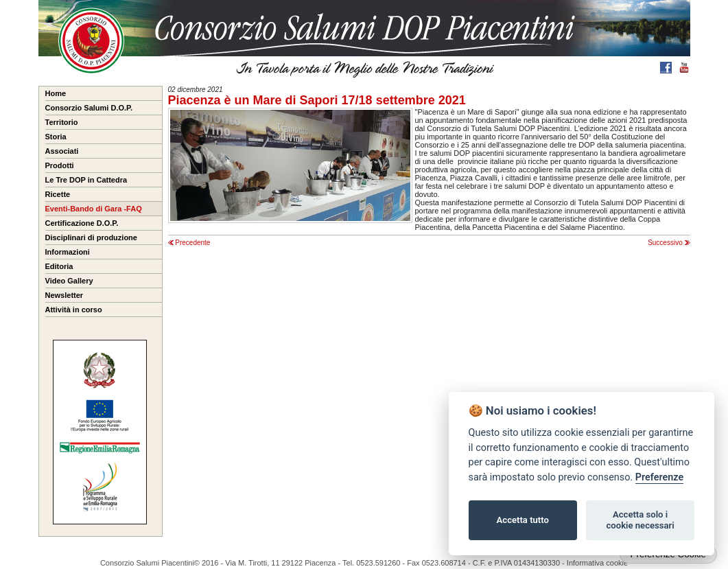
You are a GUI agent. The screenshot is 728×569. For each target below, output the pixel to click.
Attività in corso (74, 310)
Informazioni (68, 252)
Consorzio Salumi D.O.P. (89, 108)
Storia (56, 137)
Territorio (62, 122)
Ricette (58, 194)
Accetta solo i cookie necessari (640, 520)
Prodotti (60, 165)
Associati (62, 151)
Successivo (669, 243)
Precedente (189, 243)
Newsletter (64, 295)
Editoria (59, 266)
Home (56, 93)
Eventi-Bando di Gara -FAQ (94, 209)
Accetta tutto (523, 520)
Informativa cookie (597, 563)
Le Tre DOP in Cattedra (86, 180)
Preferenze (659, 477)
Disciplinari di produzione (91, 237)
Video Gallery (69, 281)
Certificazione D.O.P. (82, 223)
